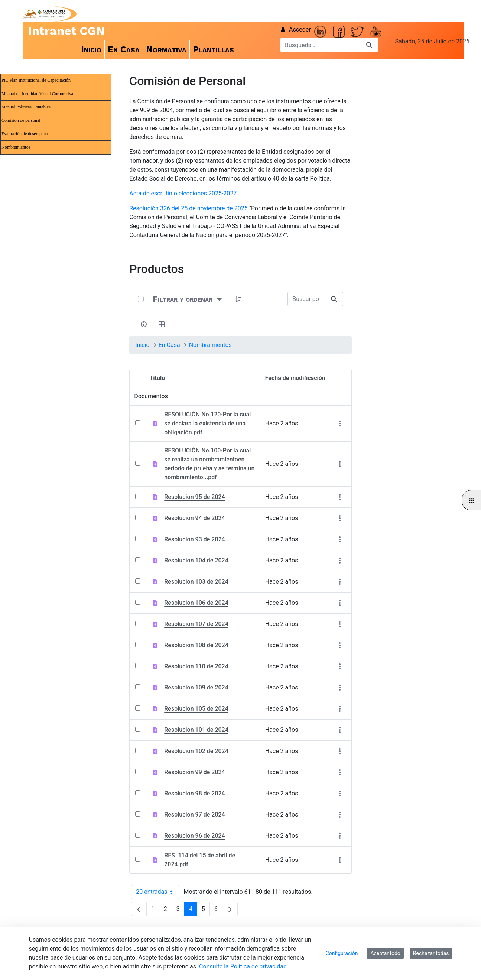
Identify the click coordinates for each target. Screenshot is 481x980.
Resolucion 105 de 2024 (196, 709)
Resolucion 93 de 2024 (194, 539)
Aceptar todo (385, 953)
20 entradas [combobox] (157, 892)
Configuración (342, 953)
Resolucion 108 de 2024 (196, 645)
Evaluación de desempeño (25, 134)
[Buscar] (320, 45)
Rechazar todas (431, 953)
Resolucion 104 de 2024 (196, 560)
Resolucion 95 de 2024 (194, 497)
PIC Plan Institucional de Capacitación (36, 80)
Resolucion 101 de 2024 (196, 730)
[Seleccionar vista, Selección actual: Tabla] (162, 324)
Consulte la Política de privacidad (243, 966)
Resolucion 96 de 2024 (194, 836)
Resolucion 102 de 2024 (196, 751)
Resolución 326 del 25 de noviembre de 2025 (188, 208)
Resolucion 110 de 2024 (196, 666)
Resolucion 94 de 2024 (194, 518)
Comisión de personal (21, 120)
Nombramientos (16, 147)
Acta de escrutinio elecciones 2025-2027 (183, 193)
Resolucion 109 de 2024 (196, 687)
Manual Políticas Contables (26, 107)
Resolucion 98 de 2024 (194, 793)
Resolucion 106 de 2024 (196, 603)
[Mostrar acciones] (340, 424)
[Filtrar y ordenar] (188, 299)
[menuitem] (91, 49)
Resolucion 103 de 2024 (196, 582)
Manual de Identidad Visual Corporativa (37, 94)
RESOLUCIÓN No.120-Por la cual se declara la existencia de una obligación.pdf (207, 423)
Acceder (295, 30)
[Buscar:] (306, 299)
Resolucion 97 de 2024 (194, 814)
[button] (238, 299)
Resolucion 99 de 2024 (194, 772)
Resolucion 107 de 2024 (196, 624)
